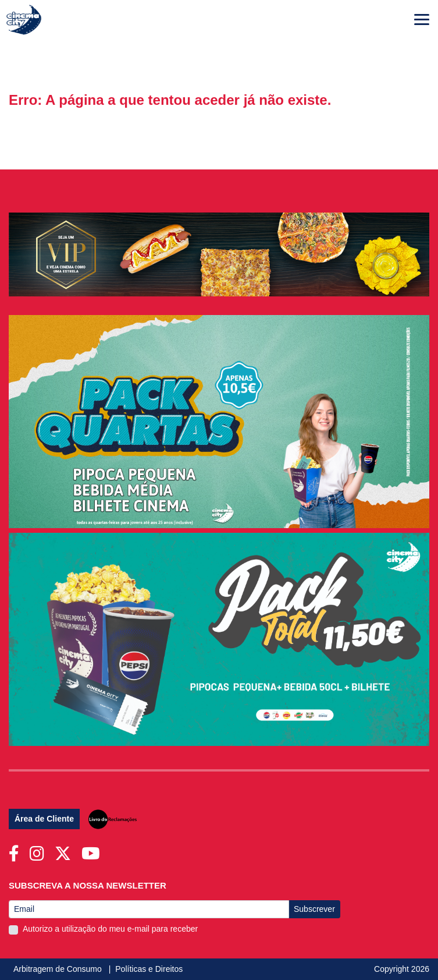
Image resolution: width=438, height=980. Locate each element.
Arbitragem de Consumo (59, 969)
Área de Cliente (44, 819)
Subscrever (314, 909)
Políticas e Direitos (149, 969)
